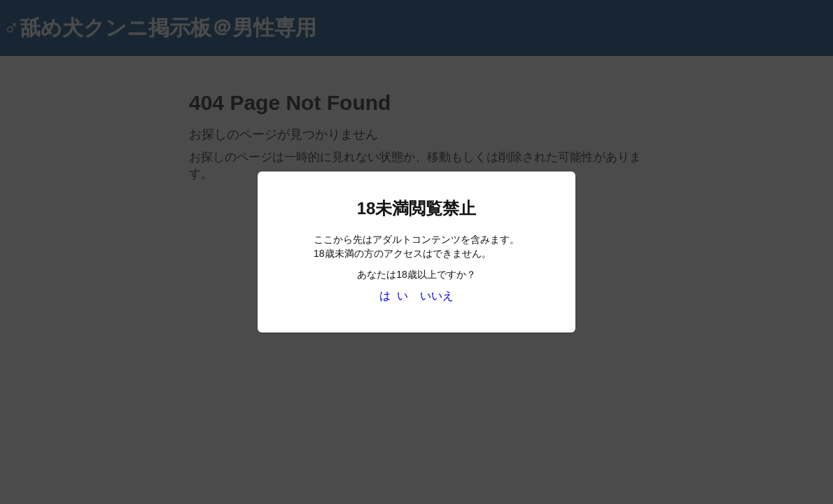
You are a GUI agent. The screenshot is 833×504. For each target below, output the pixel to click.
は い (394, 296)
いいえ (437, 296)
